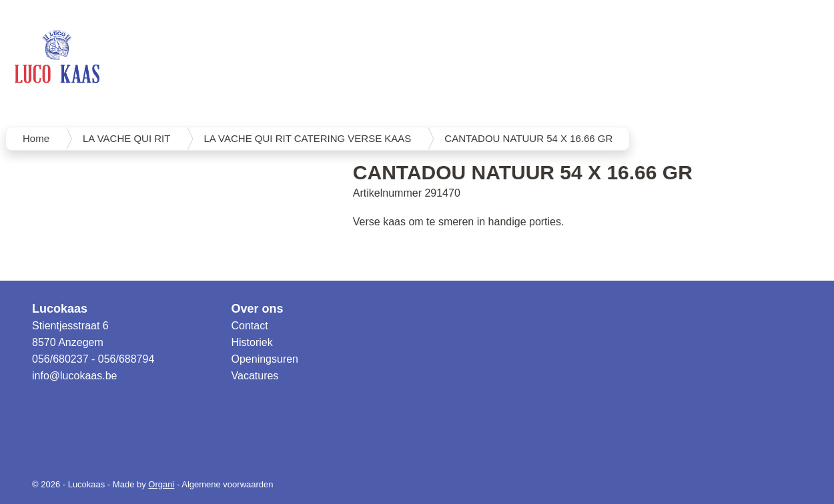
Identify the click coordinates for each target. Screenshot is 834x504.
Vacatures (255, 376)
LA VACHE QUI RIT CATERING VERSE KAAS (307, 138)
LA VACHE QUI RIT (126, 138)
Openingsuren (265, 359)
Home (36, 138)
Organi (161, 484)
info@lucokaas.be (74, 376)
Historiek (252, 342)
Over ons (258, 309)
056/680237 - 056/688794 (93, 359)
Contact (250, 326)
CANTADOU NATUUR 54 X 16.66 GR (528, 138)
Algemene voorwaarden (227, 484)
